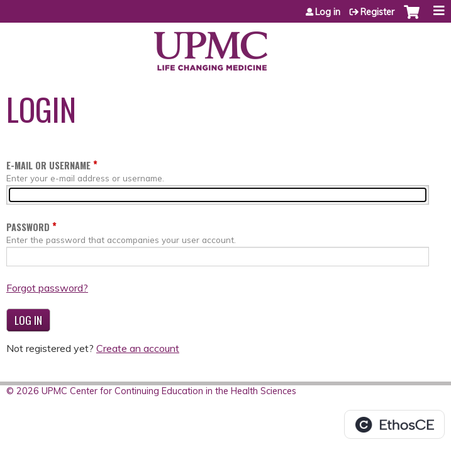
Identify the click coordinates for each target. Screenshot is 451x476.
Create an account (138, 348)
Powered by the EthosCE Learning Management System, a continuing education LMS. (394, 424)
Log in (328, 12)
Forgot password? (47, 288)
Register (377, 12)
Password (28, 227)
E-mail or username (48, 165)
